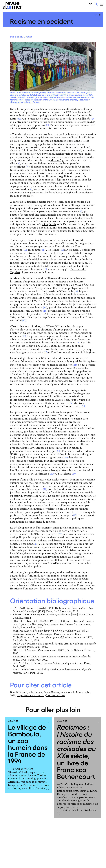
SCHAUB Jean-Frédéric (27, 663)
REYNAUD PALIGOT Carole (30, 657)
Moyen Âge (57, 160)
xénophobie (49, 224)
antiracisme (45, 528)
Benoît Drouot (23, 37)
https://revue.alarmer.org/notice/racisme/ (41, 695)
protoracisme (32, 403)
